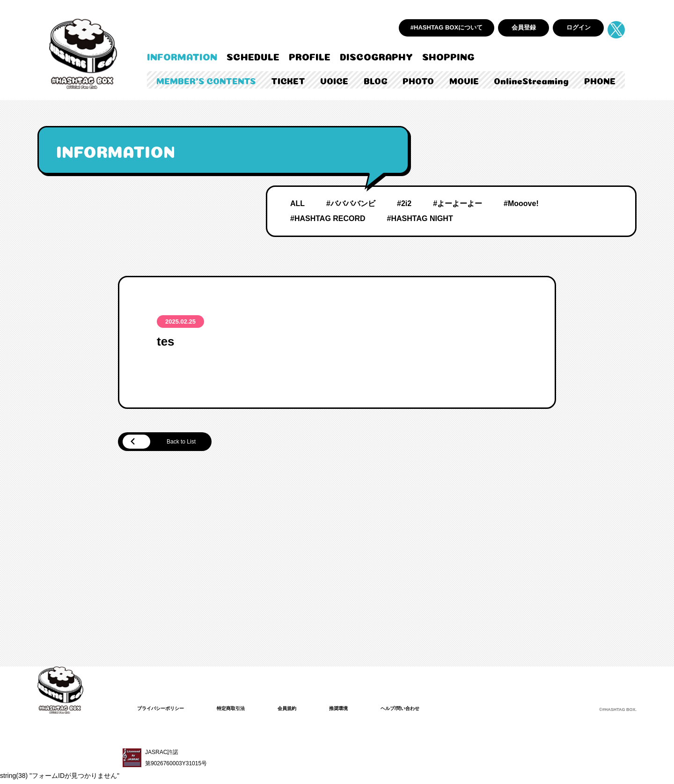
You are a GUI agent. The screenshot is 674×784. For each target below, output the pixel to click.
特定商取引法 (243, 710)
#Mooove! (521, 203)
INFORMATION (182, 56)
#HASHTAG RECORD (328, 218)
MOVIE (464, 80)
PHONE (600, 80)
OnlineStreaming (531, 80)
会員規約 (304, 710)
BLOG (376, 80)
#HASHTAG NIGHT (420, 218)
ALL (297, 203)
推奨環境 (359, 710)
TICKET (288, 80)
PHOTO (418, 80)
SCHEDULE (253, 56)
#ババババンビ (351, 203)
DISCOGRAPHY (376, 56)
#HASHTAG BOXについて (447, 27)
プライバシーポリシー (165, 710)
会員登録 (524, 27)
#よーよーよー (458, 203)
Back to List (169, 443)
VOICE (334, 80)
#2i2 (404, 203)
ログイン (579, 27)
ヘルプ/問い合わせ (426, 710)
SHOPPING (448, 56)
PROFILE (310, 56)
